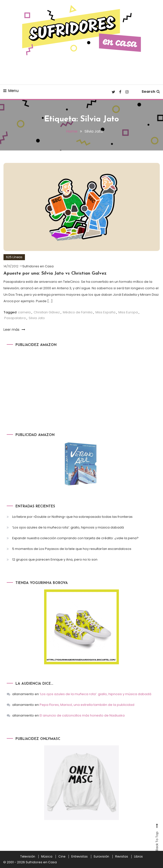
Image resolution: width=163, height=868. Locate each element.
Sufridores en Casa (38, 266)
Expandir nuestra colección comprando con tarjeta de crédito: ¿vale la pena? (75, 538)
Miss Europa (128, 312)
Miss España (105, 312)
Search (151, 92)
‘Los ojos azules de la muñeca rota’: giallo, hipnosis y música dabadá (68, 527)
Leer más (14, 330)
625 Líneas (14, 257)
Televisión (28, 857)
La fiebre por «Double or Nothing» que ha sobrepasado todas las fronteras (72, 517)
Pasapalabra (15, 318)
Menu (11, 91)
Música (47, 857)
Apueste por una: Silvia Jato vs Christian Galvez (55, 273)
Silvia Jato (37, 318)
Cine (62, 857)
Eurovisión (101, 857)
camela (24, 312)
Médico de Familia (78, 312)
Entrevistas (80, 857)
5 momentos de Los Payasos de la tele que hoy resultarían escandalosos (72, 549)
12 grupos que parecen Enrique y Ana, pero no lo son (55, 559)
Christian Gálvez (47, 312)
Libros (138, 857)
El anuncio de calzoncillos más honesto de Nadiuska (82, 715)
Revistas (122, 857)
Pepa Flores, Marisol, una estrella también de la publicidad (87, 705)
